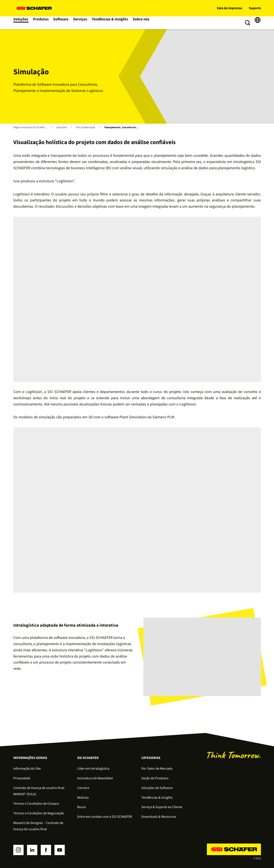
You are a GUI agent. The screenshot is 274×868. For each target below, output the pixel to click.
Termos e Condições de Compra (36, 804)
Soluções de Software (157, 788)
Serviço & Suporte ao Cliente (162, 807)
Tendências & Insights (111, 23)
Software (62, 23)
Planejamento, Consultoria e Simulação (122, 128)
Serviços (82, 23)
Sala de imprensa (229, 8)
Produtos (42, 23)
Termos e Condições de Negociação (39, 813)
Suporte (255, 8)
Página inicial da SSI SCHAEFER (31, 128)
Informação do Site (27, 769)
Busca (81, 807)
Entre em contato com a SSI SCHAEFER (105, 817)
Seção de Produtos (155, 778)
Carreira (83, 788)
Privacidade (22, 778)
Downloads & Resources (159, 817)
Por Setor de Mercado (157, 769)
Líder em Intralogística (93, 769)
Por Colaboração (86, 128)
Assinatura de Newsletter (95, 778)
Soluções (21, 23)
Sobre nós (142, 23)
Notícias (83, 798)
